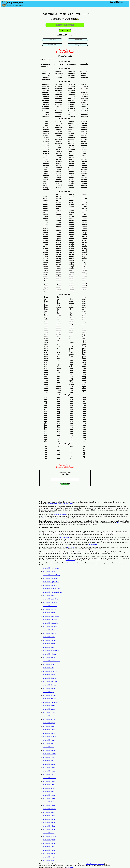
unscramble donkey (49, 802)
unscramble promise (49, 778)
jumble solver (93, 544)
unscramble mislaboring (51, 623)
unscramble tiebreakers (50, 702)
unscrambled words (59, 515)
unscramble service (49, 730)
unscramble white (49, 747)
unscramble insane (49, 713)
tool (118, 523)
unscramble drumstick (50, 671)
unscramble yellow (49, 826)
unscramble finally (49, 816)
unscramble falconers (50, 578)
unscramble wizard (49, 716)
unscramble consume (50, 585)
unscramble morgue (49, 836)
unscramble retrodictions (51, 651)
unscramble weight (49, 768)
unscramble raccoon (49, 719)
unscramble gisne (49, 860)
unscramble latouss (49, 764)
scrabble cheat (70, 560)
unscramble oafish (49, 675)
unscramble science (49, 754)
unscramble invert (49, 847)
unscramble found (49, 757)
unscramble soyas (49, 637)
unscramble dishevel (50, 685)
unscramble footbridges (50, 599)
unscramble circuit (49, 774)
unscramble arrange (49, 737)
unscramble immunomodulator (53, 592)
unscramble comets (49, 843)
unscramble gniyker (49, 840)
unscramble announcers (51, 682)
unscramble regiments (50, 695)
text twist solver (68, 504)
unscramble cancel (49, 740)
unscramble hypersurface (51, 582)
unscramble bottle (49, 761)
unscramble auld (48, 668)
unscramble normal (49, 726)
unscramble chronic (49, 805)
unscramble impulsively (50, 620)
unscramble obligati (49, 657)
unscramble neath (49, 647)
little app (45, 518)
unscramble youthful (49, 640)
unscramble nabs (48, 596)
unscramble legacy (49, 709)
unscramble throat (49, 857)
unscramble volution (49, 633)
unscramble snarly (49, 571)
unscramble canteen (49, 850)
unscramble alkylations (50, 664)
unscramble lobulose (50, 699)
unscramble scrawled (50, 609)
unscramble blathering (50, 606)
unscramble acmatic (49, 688)
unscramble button (49, 743)
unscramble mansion (50, 809)
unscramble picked (49, 795)
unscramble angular (49, 750)
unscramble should (49, 771)
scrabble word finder (54, 504)
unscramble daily (48, 792)
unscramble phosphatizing (51, 575)
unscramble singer (49, 781)
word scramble (64, 538)
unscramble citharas (49, 654)
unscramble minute (49, 819)
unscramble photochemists (51, 661)
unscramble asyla (49, 692)
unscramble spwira (49, 799)
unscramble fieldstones (50, 630)
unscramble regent (49, 723)
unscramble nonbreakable (51, 616)
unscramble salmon (49, 829)
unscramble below (49, 812)
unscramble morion (49, 613)
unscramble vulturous (50, 602)
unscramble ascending (50, 627)
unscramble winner (49, 788)
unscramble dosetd (49, 823)
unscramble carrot (49, 833)
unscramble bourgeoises (51, 568)
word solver (71, 547)
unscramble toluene (49, 644)
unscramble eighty (49, 854)
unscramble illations (49, 678)
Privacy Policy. (71, 867)
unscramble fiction (49, 785)
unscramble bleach (49, 733)
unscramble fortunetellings (51, 589)
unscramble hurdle (49, 706)
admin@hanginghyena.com (95, 864)
